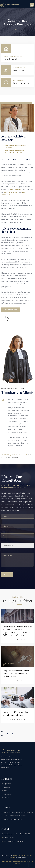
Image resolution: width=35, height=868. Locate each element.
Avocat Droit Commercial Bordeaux (15, 816)
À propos (7, 787)
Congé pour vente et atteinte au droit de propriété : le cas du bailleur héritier (16, 673)
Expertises (7, 784)
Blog (5, 791)
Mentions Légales (7, 861)
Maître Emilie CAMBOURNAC (16, 640)
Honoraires (7, 794)
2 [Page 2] (7, 734)
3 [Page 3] (12, 734)
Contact (6, 798)
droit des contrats (10, 192)
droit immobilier (15, 189)
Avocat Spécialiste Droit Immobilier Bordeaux (18, 812)
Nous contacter (11, 310)
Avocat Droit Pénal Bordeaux (13, 819)
